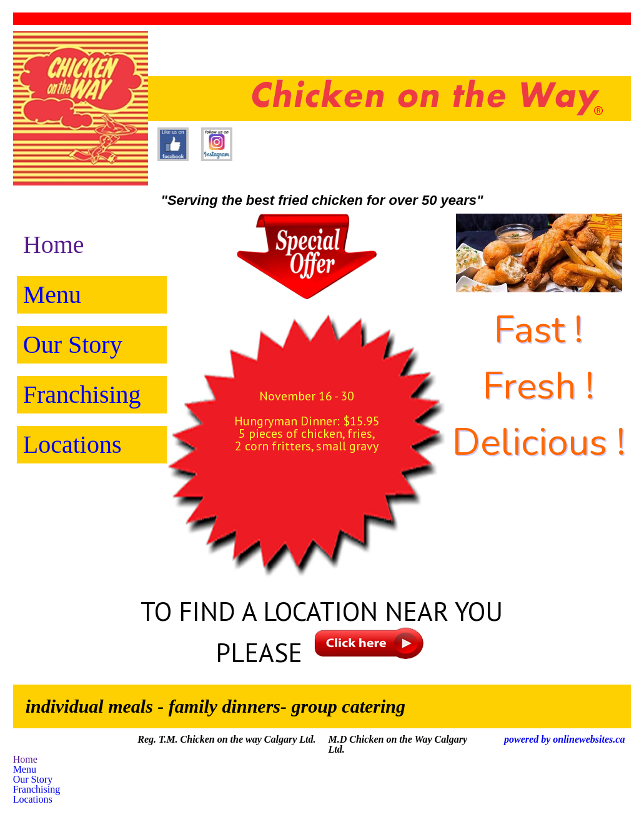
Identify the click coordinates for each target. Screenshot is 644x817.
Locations (72, 444)
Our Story (73, 344)
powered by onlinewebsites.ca (564, 739)
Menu (52, 295)
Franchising (82, 394)
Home (54, 245)
